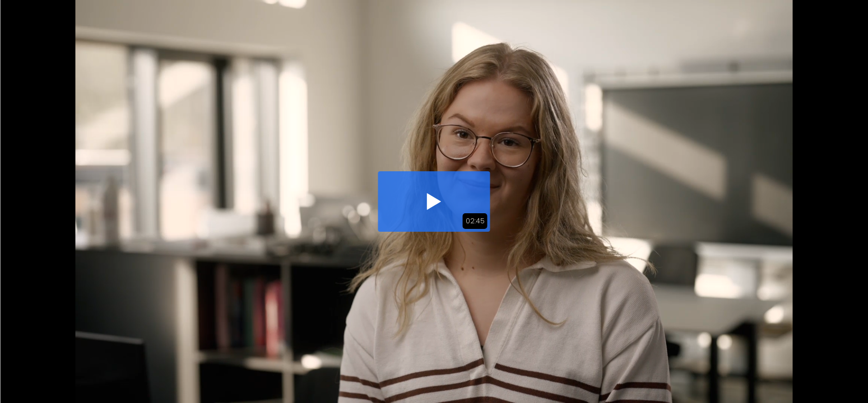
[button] (434, 201)
